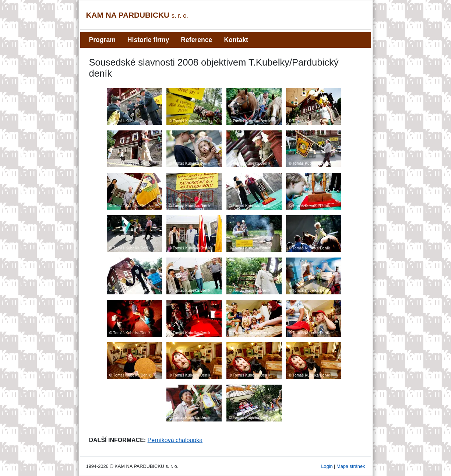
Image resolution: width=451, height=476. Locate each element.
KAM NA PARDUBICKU (137, 15)
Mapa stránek (351, 466)
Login (327, 466)
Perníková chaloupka (175, 440)
